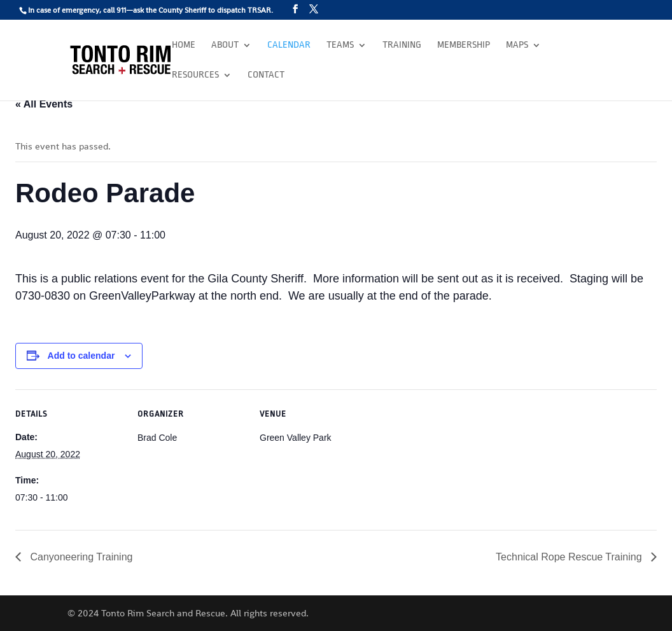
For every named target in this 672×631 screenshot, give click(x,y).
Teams (340, 45)
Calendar (289, 45)
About (225, 45)
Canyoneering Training (80, 557)
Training (402, 45)
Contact (266, 75)
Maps (517, 45)
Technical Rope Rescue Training (570, 557)
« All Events (44, 104)
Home (184, 45)
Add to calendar (81, 356)
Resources (195, 75)
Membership (464, 45)
